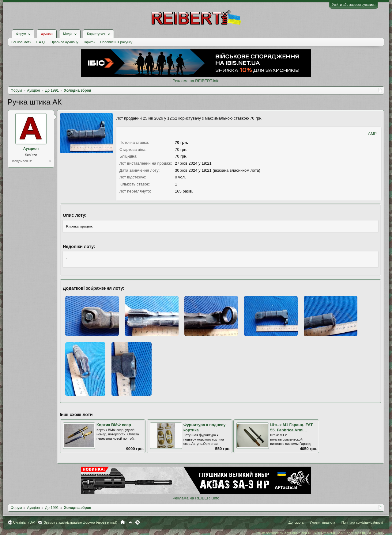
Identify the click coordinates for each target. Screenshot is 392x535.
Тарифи (89, 42)
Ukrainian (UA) (24, 522)
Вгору (130, 522)
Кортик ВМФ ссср (114, 425)
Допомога (296, 522)
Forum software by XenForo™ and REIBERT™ (319, 533)
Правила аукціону (64, 42)
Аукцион (31, 149)
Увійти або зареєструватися (354, 5)
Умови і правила (322, 522)
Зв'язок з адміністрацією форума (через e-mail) (81, 522)
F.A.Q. (41, 42)
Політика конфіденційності (362, 522)
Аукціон (47, 34)
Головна (123, 522)
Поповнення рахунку (116, 42)
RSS (138, 522)
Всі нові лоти (21, 42)
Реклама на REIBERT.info (196, 81)
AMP (372, 134)
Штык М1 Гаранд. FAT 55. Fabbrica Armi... (291, 427)
